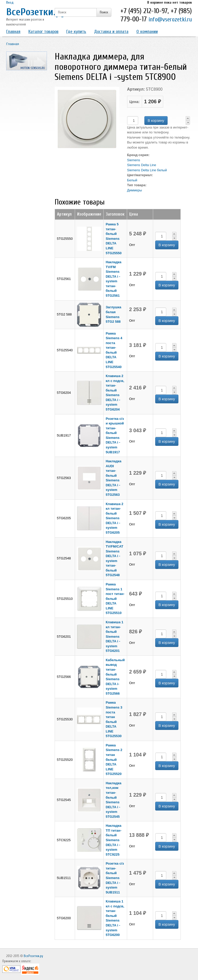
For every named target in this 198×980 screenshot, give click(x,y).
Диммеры (135, 190)
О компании (147, 32)
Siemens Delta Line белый (147, 170)
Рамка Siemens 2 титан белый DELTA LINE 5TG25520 (114, 760)
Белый (132, 180)
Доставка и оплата (111, 32)
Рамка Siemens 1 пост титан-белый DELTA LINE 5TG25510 (115, 599)
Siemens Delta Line (142, 165)
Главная (13, 32)
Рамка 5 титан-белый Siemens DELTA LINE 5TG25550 (114, 238)
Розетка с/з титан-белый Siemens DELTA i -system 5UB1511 (115, 878)
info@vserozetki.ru (170, 19)
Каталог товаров (43, 32)
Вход (10, 2)
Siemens (134, 160)
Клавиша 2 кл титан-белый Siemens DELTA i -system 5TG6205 (114, 518)
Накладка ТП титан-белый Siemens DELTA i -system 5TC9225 (114, 840)
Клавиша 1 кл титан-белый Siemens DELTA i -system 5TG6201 (114, 636)
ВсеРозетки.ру (36, 12)
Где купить (76, 32)
